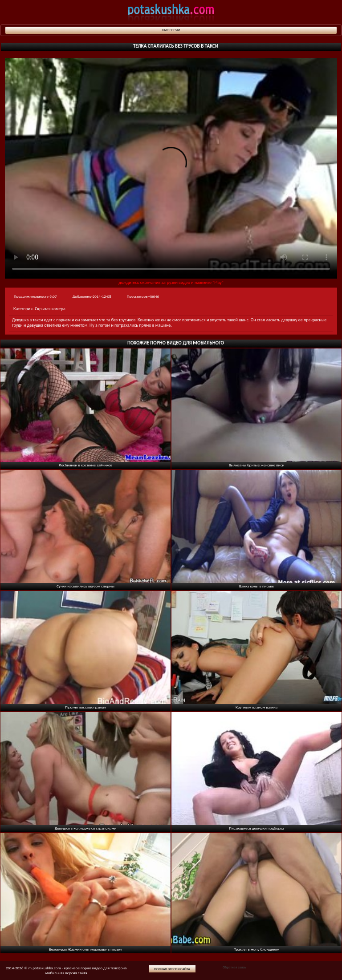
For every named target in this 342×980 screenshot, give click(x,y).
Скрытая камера (50, 309)
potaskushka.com (171, 12)
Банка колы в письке (256, 586)
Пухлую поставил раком (85, 707)
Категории (171, 30)
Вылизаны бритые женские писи (257, 465)
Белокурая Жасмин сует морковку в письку (85, 949)
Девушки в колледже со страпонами (86, 828)
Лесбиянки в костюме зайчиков (85, 465)
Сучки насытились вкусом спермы (85, 586)
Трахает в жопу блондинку (257, 949)
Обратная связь (234, 967)
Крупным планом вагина (256, 707)
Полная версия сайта (172, 969)
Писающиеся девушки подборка (256, 828)
